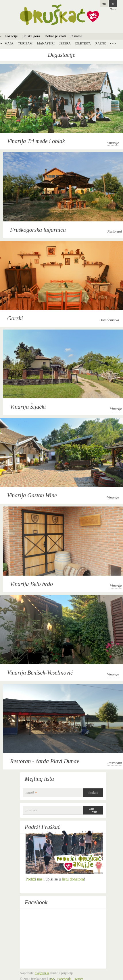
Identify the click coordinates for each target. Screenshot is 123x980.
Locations (113, 43)
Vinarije (113, 143)
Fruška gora (31, 36)
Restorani (115, 231)
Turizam (25, 43)
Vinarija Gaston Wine (32, 495)
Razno (101, 43)
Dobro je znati (55, 36)
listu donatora (73, 879)
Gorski (15, 318)
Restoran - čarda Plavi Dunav (45, 761)
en (104, 3)
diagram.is (42, 973)
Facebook (36, 902)
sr (113, 3)
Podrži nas (34, 879)
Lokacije (11, 36)
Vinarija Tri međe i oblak (36, 141)
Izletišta (83, 43)
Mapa (9, 43)
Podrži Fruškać (43, 827)
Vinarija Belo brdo (31, 584)
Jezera (65, 43)
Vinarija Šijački (28, 407)
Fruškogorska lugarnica (38, 230)
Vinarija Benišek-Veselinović (40, 673)
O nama (77, 36)
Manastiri (46, 43)
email (31, 793)
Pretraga (32, 810)
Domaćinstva (109, 320)
